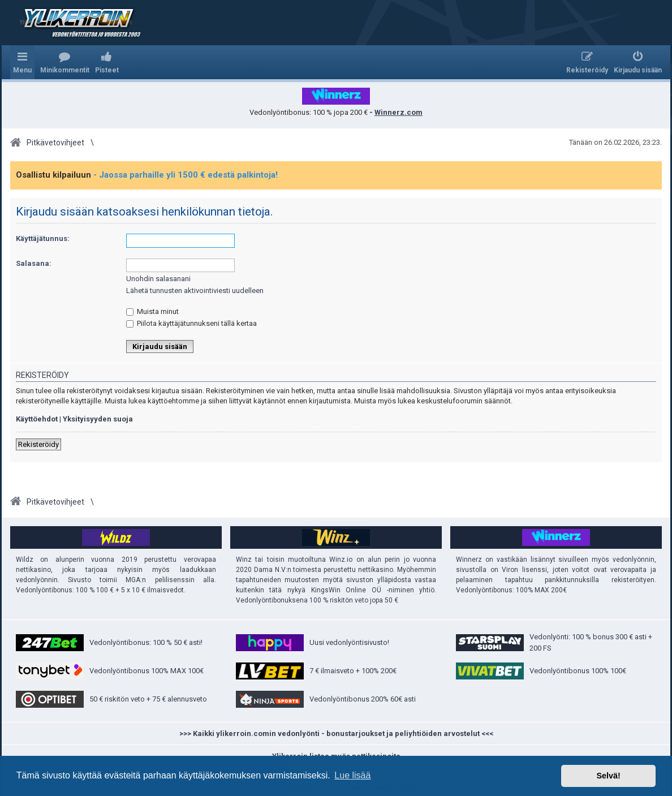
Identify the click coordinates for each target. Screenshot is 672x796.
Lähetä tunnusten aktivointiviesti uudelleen (195, 291)
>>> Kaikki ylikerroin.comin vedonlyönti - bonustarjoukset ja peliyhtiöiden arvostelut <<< (336, 733)
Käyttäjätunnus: (43, 238)
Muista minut (152, 311)
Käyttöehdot (37, 419)
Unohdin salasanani (158, 279)
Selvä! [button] (608, 776)
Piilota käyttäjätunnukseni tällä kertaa (191, 323)
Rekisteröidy (38, 444)
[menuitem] (65, 62)
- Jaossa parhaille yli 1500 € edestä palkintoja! (186, 175)
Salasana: (34, 263)
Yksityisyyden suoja (98, 419)
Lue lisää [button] (352, 775)
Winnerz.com (399, 112)
